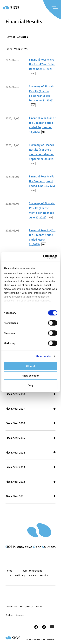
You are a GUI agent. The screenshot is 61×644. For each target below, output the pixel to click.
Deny (30, 385)
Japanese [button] (20, 615)
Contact (9, 615)
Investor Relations (32, 571)
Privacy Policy (26, 606)
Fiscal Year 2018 (15, 394)
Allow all (30, 366)
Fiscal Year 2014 (15, 452)
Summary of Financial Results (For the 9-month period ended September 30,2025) (42, 154)
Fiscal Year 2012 (15, 482)
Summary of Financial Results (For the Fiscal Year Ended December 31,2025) (42, 96)
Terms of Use (11, 606)
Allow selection (30, 376)
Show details (43, 356)
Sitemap (40, 606)
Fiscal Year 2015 (15, 438)
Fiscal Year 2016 (15, 423)
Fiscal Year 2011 (15, 496)
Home (9, 571)
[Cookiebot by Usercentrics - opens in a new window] (43, 257)
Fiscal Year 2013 (15, 467)
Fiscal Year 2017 (15, 408)
